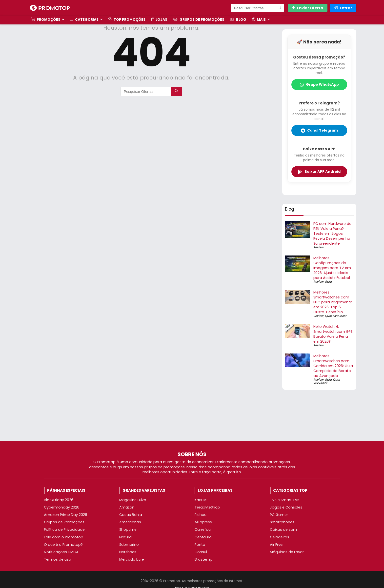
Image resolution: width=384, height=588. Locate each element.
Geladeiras (280, 537)
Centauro (203, 537)
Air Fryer (277, 545)
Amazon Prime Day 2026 (66, 515)
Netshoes (128, 552)
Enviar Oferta (308, 8)
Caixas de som (283, 529)
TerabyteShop (207, 507)
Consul (201, 552)
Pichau (201, 515)
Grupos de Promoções (199, 20)
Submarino (129, 545)
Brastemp (203, 559)
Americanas (130, 522)
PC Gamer (279, 515)
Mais (259, 20)
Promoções (46, 20)
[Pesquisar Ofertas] (279, 8)
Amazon (127, 507)
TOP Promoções (127, 20)
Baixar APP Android (319, 172)
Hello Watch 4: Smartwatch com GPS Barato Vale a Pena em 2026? (333, 334)
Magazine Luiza (133, 500)
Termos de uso (58, 559)
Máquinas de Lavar (287, 552)
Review (318, 247)
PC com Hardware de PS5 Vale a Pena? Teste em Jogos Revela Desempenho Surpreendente (332, 234)
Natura (125, 537)
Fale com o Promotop (64, 537)
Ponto (200, 545)
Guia (328, 282)
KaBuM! (201, 500)
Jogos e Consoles (286, 507)
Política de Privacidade (64, 529)
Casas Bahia (131, 515)
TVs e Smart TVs (285, 500)
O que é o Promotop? (63, 545)
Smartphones (282, 522)
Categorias (84, 20)
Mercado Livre (132, 559)
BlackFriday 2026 (59, 500)
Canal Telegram (319, 130)
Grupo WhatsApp (319, 84)
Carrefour (203, 529)
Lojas (159, 20)
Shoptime (128, 529)
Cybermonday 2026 (62, 507)
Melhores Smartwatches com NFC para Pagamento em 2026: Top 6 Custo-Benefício (333, 302)
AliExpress (203, 522)
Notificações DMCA (61, 552)
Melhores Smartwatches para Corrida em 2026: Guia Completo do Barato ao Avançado (333, 366)
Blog (238, 20)
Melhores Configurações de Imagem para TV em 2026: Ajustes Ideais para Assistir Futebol (332, 268)
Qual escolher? (335, 316)
